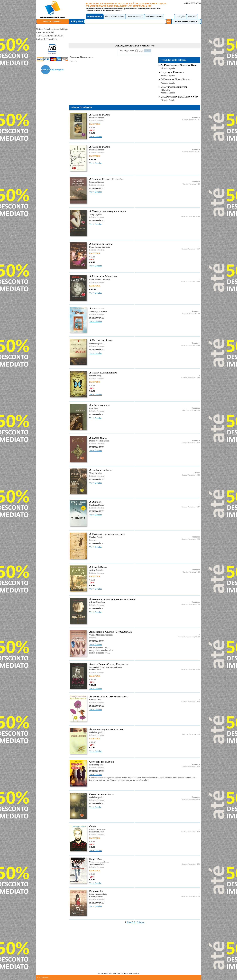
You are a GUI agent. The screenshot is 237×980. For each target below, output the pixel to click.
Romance (196, 117)
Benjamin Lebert (97, 832)
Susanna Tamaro (97, 118)
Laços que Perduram (172, 72)
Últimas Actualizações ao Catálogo (52, 29)
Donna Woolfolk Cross (99, 441)
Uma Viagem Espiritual (174, 87)
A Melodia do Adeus (101, 340)
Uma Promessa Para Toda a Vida (179, 97)
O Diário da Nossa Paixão (176, 79)
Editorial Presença (97, 121)
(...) (148, 780)
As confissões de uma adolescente (109, 696)
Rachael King (95, 376)
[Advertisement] (135, 33)
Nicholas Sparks (168, 68)
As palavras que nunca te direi (107, 729)
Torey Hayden (95, 214)
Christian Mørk (96, 897)
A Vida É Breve (98, 567)
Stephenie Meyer (97, 505)
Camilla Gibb (95, 700)
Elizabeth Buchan (97, 602)
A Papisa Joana (98, 438)
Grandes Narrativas (189, 120)
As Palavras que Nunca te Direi (179, 65)
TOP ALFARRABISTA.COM (50, 36)
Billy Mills (165, 90)
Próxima (140, 922)
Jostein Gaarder (96, 570)
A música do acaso (100, 405)
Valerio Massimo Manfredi (101, 635)
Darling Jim (96, 891)
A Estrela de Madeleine (103, 276)
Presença (73, 61)
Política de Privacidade (47, 39)
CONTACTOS (196, 3)
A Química (95, 502)
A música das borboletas (103, 373)
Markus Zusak (96, 537)
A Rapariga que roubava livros (107, 534)
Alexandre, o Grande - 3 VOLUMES (111, 632)
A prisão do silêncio (101, 470)
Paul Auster (94, 408)
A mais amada (97, 308)
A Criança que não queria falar (108, 211)
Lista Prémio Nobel (45, 32)
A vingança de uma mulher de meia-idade (112, 599)
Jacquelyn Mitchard (98, 312)
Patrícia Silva (95, 670)
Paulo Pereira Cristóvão (100, 247)
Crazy (93, 826)
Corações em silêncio (102, 762)
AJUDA (187, 3)
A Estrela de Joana (101, 244)
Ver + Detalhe (96, 136)
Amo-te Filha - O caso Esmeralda (109, 664)
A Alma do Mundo (100, 115)
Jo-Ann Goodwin (97, 864)
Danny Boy (96, 859)
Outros (197, 473)
